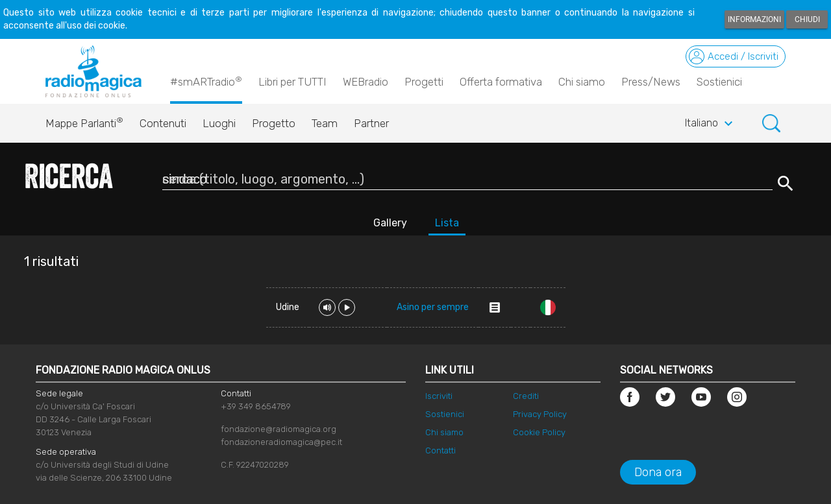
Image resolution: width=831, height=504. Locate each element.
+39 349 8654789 (256, 406)
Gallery (390, 223)
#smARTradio (206, 81)
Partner (371, 123)
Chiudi (807, 19)
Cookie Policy (539, 432)
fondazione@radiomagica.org (279, 429)
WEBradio (366, 82)
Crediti (526, 396)
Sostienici (719, 82)
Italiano (711, 124)
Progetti (424, 82)
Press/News (651, 82)
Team (325, 123)
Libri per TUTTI (292, 82)
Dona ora (658, 472)
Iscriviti (439, 396)
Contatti (440, 450)
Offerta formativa (501, 82)
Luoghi (219, 123)
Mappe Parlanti (84, 120)
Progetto (274, 123)
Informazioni (754, 19)
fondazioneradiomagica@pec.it (281, 442)
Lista (447, 223)
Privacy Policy (540, 414)
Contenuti (163, 123)
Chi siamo (582, 82)
